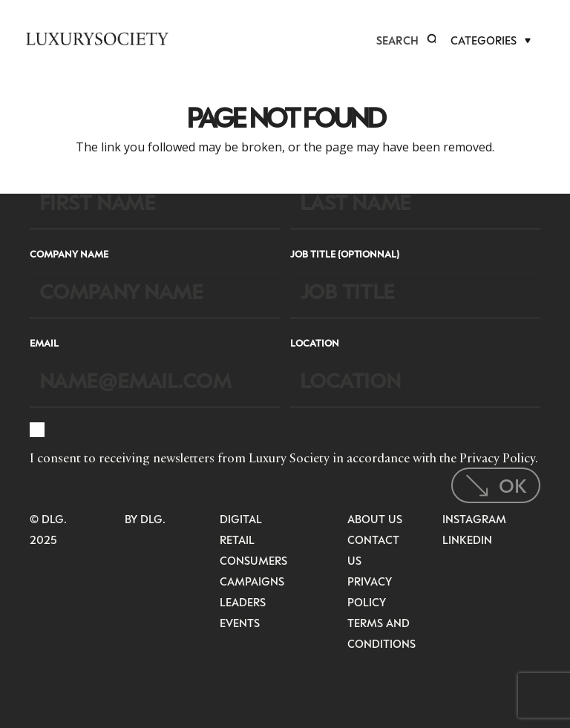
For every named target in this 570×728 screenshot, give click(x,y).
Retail (237, 540)
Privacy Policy (497, 458)
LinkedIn (467, 540)
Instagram (474, 519)
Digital (241, 519)
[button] (433, 40)
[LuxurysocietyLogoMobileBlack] (97, 39)
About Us (375, 519)
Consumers (253, 560)
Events (240, 623)
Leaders (243, 602)
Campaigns (252, 581)
